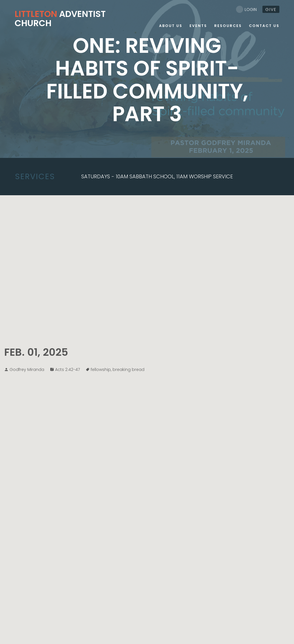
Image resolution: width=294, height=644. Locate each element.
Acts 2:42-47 (67, 370)
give (271, 9)
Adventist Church (60, 19)
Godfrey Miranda (27, 370)
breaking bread (128, 370)
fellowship (101, 370)
